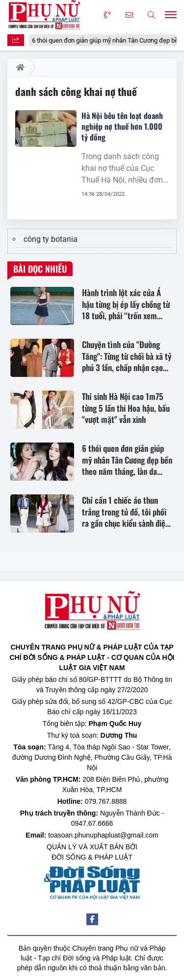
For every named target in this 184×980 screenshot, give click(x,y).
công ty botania (51, 239)
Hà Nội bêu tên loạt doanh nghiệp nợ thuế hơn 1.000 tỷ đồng (122, 126)
